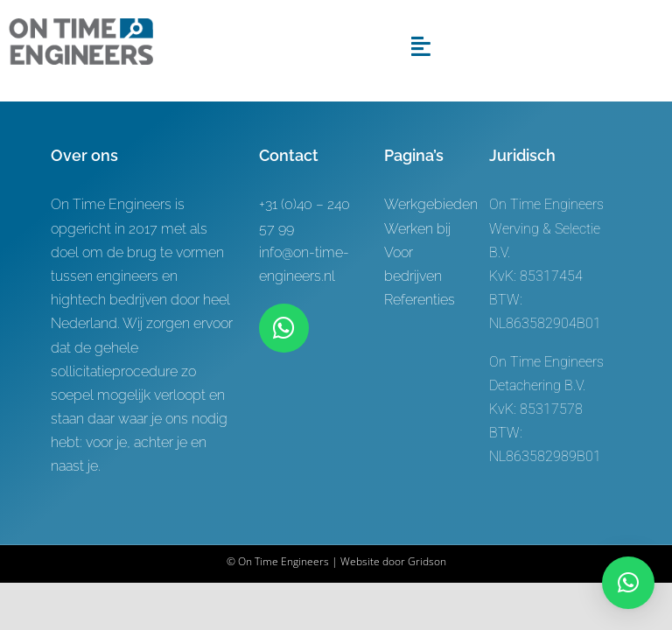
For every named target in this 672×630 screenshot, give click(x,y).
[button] (628, 583)
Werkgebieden (431, 204)
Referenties (420, 300)
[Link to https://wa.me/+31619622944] (283, 328)
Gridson (427, 561)
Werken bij (417, 229)
